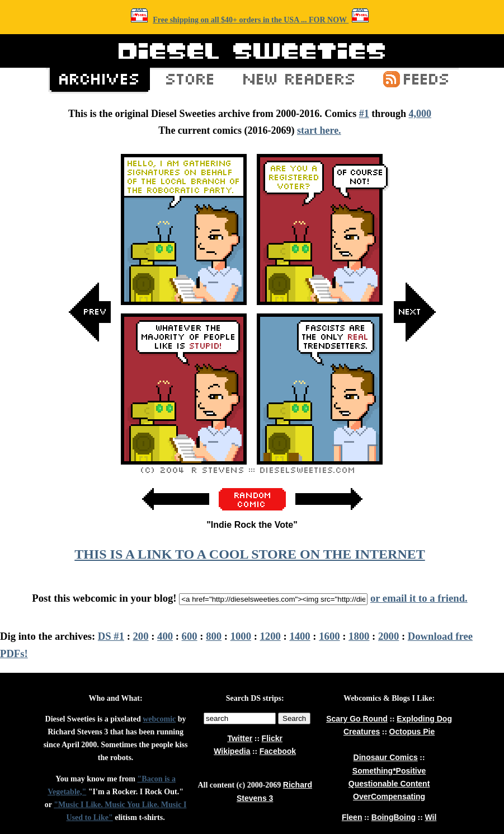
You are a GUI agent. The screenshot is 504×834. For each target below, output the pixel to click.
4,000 (420, 114)
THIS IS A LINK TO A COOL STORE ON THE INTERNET (249, 554)
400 (165, 636)
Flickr (272, 738)
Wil (430, 817)
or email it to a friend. (419, 598)
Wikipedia (232, 751)
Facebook (278, 751)
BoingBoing (394, 817)
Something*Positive (389, 771)
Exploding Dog (424, 719)
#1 (364, 114)
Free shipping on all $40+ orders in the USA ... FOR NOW (251, 20)
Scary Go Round (357, 719)
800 (214, 636)
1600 (329, 636)
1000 (241, 636)
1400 (300, 636)
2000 (388, 636)
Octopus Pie (412, 732)
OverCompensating (389, 796)
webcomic (159, 719)
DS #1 (111, 636)
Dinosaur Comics (386, 757)
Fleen (352, 817)
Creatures (362, 732)
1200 (270, 636)
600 (190, 636)
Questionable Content (389, 784)
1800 (359, 636)
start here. (319, 130)
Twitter (240, 738)
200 (141, 636)
